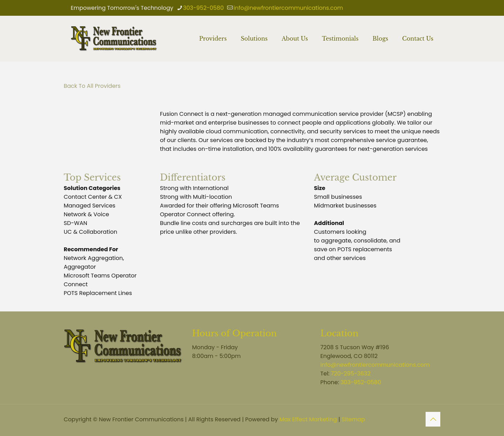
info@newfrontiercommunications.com (375, 365)
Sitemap (353, 419)
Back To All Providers (92, 86)
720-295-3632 (351, 374)
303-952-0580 (361, 382)
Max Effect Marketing (308, 419)
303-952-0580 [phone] (203, 8)
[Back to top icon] (433, 419)
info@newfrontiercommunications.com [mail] (288, 8)
